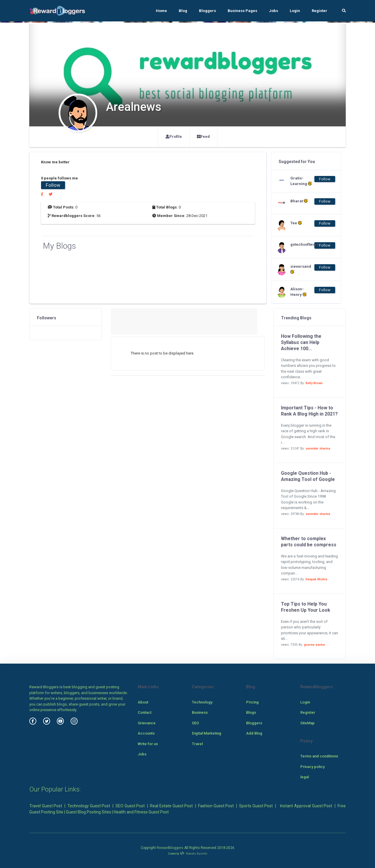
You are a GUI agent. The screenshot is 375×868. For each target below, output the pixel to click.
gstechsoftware (302, 244)
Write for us (148, 744)
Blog (183, 11)
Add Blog (254, 733)
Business (200, 712)
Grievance (147, 723)
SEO (195, 723)
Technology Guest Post (89, 806)
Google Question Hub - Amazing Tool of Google (308, 476)
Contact (145, 712)
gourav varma (314, 645)
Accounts (146, 733)
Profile (174, 137)
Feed (203, 137)
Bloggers (207, 11)
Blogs (251, 712)
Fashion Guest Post (216, 806)
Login (295, 11)
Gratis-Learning (301, 181)
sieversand (301, 269)
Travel (197, 744)
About (143, 702)
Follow (53, 185)
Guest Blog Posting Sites (88, 812)
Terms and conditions (319, 756)
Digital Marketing (207, 733)
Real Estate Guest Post (171, 806)
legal (305, 777)
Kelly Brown (314, 383)
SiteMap (307, 723)
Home (161, 11)
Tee (296, 223)
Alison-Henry (299, 292)
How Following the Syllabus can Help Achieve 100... (301, 342)
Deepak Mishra (316, 579)
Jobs (273, 11)
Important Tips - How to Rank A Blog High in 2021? (309, 411)
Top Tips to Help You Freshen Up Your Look (306, 607)
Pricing (252, 702)
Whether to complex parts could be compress (309, 542)
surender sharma (318, 449)
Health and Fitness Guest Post (141, 812)
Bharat (299, 201)
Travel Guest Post (46, 806)
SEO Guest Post (130, 806)
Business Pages (242, 11)
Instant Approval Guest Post (306, 806)
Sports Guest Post (256, 806)
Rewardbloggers (170, 848)
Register (319, 11)
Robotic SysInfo (194, 853)
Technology (202, 702)
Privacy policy (312, 767)
